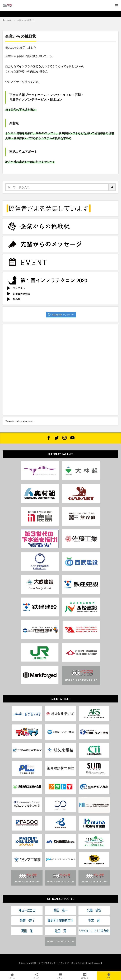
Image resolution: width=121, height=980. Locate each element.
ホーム (12, 976)
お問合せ (85, 976)
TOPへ (109, 976)
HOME (9, 20)
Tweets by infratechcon (19, 421)
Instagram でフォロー (61, 315)
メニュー (60, 976)
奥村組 (14, 123)
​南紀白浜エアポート (23, 152)
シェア (36, 976)
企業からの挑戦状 (25, 20)
